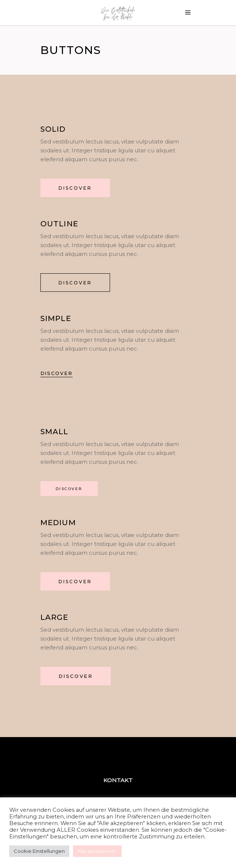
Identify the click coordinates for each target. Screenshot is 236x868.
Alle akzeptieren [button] (97, 851)
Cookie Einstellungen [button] (39, 851)
